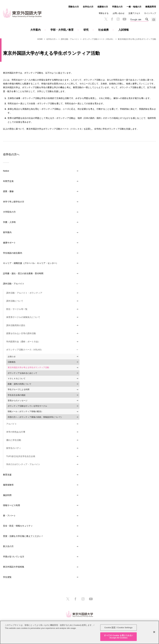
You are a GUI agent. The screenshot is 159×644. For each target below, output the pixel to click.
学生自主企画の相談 (17, 395)
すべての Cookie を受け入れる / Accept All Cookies (118, 637)
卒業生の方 (117, 7)
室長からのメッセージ (18, 401)
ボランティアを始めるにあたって (22, 373)
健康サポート (9, 243)
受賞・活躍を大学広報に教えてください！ (23, 536)
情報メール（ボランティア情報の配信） (25, 411)
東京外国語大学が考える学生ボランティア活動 (28, 367)
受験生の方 (74, 7)
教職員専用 (151, 7)
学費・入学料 (9, 222)
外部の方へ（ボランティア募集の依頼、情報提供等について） (35, 417)
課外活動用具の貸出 (16, 325)
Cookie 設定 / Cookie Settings (118, 628)
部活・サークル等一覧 (17, 309)
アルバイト (12, 424)
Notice (6, 171)
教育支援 (7, 475)
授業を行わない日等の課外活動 (21, 333)
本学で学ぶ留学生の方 (14, 202)
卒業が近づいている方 (14, 557)
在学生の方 (88, 7)
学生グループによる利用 (19, 389)
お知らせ (12, 357)
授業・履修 (8, 191)
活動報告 (12, 362)
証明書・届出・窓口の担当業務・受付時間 (23, 273)
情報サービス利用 (12, 505)
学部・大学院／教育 (62, 30)
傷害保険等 (8, 485)
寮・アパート (9, 516)
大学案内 (35, 30)
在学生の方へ (52, 39)
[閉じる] (154, 632)
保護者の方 (103, 7)
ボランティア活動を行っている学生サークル (27, 406)
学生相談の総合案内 (13, 253)
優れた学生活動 (14, 440)
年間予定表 (8, 181)
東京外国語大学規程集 (14, 567)
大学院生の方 (9, 212)
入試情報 (124, 30)
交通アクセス (134, 13)
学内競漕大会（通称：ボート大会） (23, 342)
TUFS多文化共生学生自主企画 (21, 456)
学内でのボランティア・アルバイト (23, 464)
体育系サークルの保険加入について (23, 317)
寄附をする (104, 13)
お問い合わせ (119, 13)
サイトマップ (150, 13)
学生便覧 (7, 577)
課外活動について (15, 301)
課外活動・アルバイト (70, 39)
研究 (86, 30)
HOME (40, 39)
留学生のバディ (14, 448)
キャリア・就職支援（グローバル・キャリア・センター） (31, 263)
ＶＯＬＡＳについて (17, 379)
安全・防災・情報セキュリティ (18, 526)
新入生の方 (8, 546)
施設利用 (7, 495)
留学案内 (7, 232)
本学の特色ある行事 (16, 432)
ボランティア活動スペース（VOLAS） (98, 39)
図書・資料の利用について (20, 384)
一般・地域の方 (134, 7)
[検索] (138, 20)
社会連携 (103, 30)
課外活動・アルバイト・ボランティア (24, 293)
